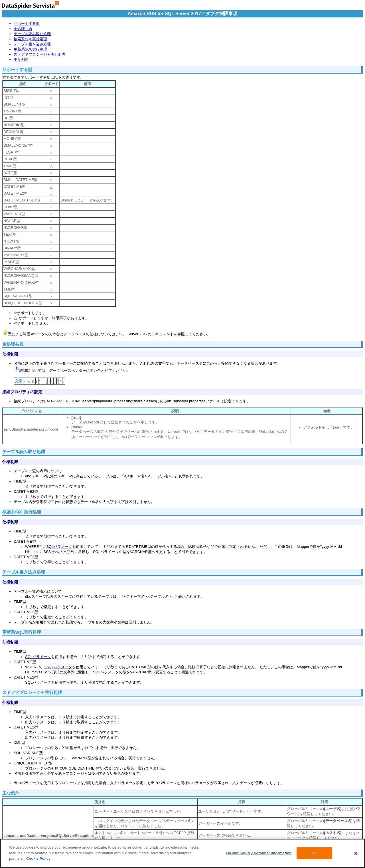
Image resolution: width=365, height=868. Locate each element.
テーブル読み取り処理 (32, 34)
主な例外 (21, 59)
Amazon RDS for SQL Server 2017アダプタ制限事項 (182, 14)
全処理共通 (23, 29)
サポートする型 (27, 24)
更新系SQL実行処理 (30, 49)
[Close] (356, 853)
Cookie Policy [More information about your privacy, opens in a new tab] (38, 858)
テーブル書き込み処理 (32, 44)
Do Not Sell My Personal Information (259, 853)
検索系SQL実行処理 (30, 39)
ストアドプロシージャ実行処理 (40, 54)
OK (315, 853)
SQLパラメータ (59, 547)
